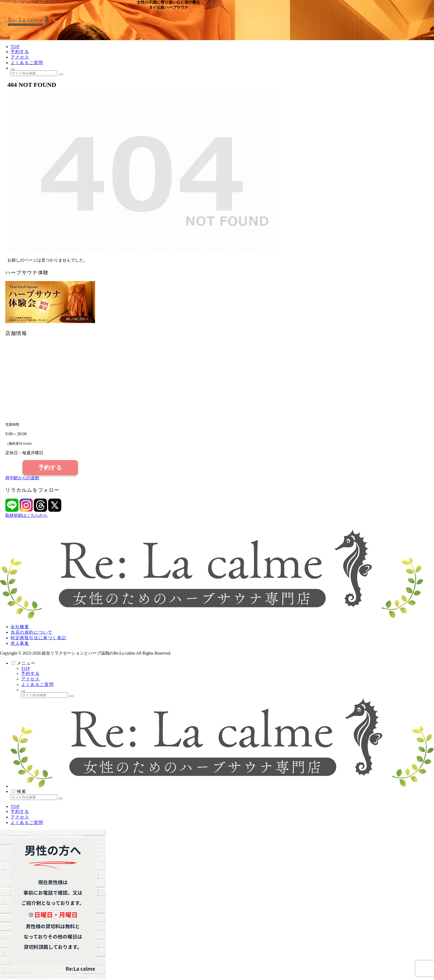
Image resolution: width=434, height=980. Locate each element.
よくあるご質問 (37, 685)
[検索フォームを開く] (13, 69)
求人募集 (20, 643)
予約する (50, 468)
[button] (61, 74)
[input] (34, 73)
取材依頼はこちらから (26, 515)
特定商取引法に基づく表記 (38, 638)
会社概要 (20, 627)
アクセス (30, 679)
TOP (26, 668)
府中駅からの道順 (22, 478)
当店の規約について (31, 632)
